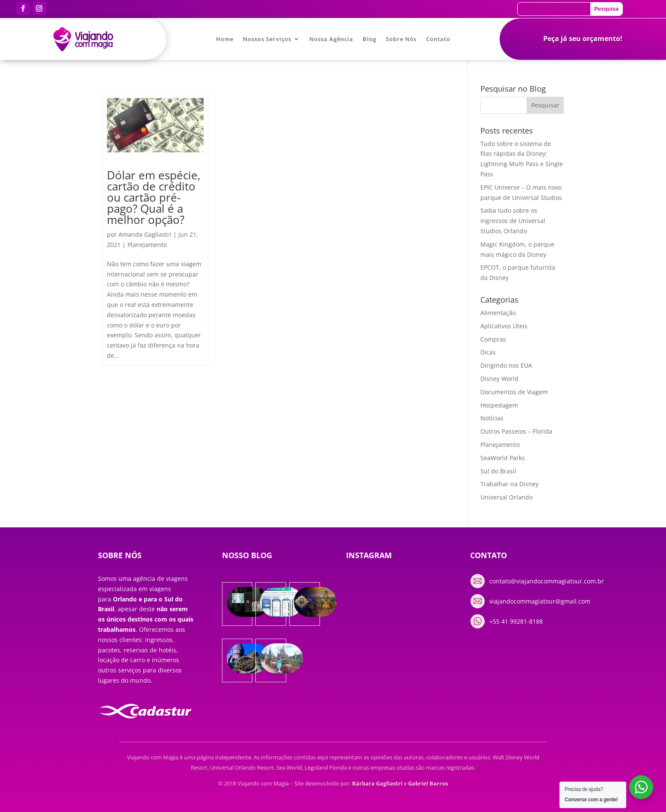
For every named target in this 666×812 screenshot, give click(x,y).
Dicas (488, 352)
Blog (370, 39)
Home (225, 39)
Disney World (499, 379)
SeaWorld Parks (503, 458)
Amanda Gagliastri (145, 234)
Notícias (492, 418)
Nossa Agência (331, 39)
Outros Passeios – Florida (516, 431)
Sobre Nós (401, 39)
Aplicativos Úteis (504, 326)
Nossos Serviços (267, 39)
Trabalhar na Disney (509, 484)
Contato (438, 39)
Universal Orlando (506, 497)
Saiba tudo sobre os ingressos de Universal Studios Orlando (513, 221)
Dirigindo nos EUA (506, 365)
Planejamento (147, 245)
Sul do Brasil (498, 471)
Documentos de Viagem (514, 392)
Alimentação (498, 313)
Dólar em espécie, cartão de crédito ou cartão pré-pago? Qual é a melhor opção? (154, 197)
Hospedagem (499, 405)
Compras (493, 339)
